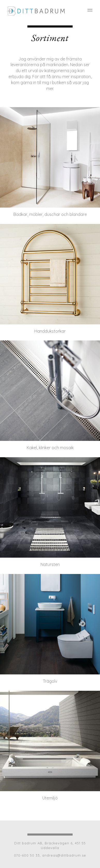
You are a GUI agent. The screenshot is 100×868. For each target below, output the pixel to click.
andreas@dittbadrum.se (64, 855)
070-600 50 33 (27, 855)
